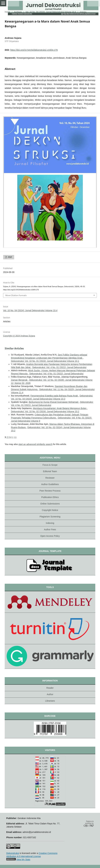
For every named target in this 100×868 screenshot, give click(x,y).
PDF (10, 257)
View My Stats (23, 859)
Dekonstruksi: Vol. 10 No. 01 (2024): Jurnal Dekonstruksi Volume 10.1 (45, 361)
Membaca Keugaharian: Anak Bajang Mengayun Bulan (60, 408)
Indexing (50, 523)
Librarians (50, 701)
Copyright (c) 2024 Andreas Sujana (19, 336)
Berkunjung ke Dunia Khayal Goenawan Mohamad (54, 402)
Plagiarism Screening (50, 517)
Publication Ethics (50, 497)
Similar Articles (14, 348)
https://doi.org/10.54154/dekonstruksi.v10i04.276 (34, 50)
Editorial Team (50, 471)
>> (15, 437)
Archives (18, 12)
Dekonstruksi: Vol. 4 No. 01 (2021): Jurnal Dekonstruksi (59, 367)
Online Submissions (50, 504)
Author (50, 694)
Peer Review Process (50, 491)
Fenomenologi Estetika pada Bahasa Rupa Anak (54, 396)
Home (7, 12)
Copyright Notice (50, 510)
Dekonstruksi (13, 853)
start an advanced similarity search (35, 444)
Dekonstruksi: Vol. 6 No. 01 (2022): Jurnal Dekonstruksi (56, 374)
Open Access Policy (50, 536)
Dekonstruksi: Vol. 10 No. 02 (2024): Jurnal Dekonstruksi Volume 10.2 (45, 411)
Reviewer (50, 478)
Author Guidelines (50, 484)
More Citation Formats (16, 295)
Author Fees (50, 529)
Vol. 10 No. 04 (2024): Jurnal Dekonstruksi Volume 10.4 (51, 12)
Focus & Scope (50, 465)
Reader (50, 688)
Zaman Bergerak (19, 380)
